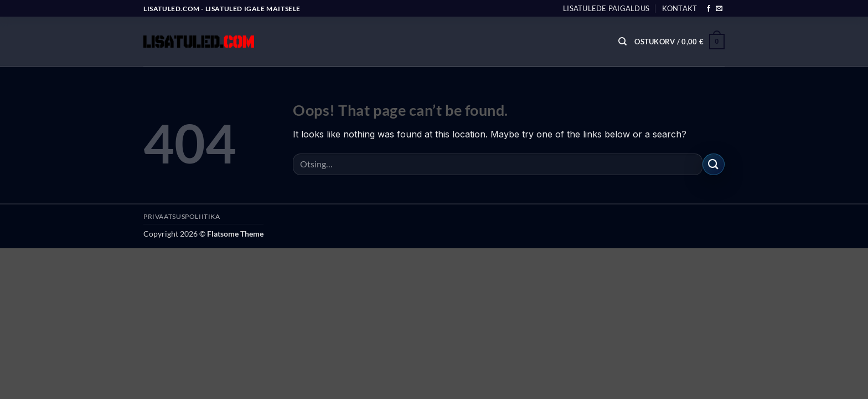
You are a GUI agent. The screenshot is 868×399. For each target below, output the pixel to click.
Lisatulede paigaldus (606, 8)
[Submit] (714, 164)
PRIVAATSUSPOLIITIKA (182, 216)
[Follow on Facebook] (709, 9)
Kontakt (680, 8)
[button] (680, 42)
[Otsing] (622, 42)
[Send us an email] (719, 9)
